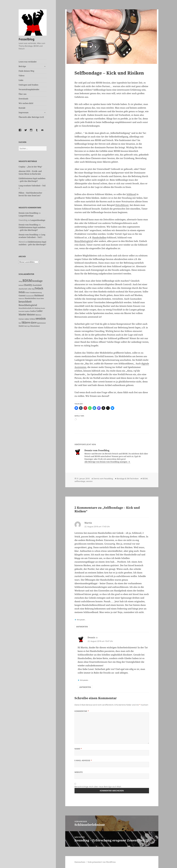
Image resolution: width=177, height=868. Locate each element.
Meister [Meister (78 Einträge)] (31, 315)
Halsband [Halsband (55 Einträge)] (39, 295)
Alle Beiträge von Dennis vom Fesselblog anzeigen (106, 462)
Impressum (24, 113)
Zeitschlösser (122, 205)
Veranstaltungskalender (29, 89)
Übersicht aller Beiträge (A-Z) (31, 117)
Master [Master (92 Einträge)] (23, 314)
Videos (22, 76)
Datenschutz (80, 862)
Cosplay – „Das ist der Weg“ (30, 167)
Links (21, 80)
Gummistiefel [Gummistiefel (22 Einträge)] (30, 296)
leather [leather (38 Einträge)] (33, 311)
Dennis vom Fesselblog (28, 213)
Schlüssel (131, 194)
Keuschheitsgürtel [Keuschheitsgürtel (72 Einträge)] (28, 305)
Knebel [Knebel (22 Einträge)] (43, 308)
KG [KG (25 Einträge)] (33, 308)
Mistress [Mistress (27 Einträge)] (38, 315)
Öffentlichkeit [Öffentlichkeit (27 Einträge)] (35, 326)
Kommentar (82, 711)
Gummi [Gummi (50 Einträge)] (22, 295)
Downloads (23, 99)
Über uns (23, 94)
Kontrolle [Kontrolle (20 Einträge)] (21, 311)
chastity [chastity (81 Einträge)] (28, 285)
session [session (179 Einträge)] (41, 318)
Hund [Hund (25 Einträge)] (38, 299)
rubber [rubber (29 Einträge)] (27, 319)
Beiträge (22, 66)
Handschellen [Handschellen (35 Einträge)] (30, 298)
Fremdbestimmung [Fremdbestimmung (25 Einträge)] (36, 293)
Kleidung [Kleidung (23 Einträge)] (37, 308)
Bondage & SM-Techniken (128, 479)
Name (78, 749)
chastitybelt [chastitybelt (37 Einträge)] (37, 285)
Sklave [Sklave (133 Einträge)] (26, 322)
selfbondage (80, 481)
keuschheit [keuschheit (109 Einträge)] (25, 302)
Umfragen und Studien (28, 85)
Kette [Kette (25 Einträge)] (42, 299)
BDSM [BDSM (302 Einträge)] (27, 281)
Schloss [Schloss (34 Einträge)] (32, 319)
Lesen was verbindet (28, 62)
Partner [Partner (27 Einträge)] (21, 319)
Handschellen (99, 238)
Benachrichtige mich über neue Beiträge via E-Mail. (98, 787)
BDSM (145, 479)
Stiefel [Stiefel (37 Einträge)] (21, 326)
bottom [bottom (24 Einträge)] (21, 285)
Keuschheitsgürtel (84, 241)
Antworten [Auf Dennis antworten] (85, 687)
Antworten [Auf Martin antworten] (82, 627)
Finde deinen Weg (26, 71)
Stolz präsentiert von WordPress (102, 862)
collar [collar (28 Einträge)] (30, 289)
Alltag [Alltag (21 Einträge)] (20, 281)
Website (79, 772)
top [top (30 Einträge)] (28, 326)
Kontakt (22, 108)
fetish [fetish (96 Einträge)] (22, 292)
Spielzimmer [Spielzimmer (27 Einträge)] (41, 323)
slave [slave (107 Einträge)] (34, 322)
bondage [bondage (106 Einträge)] (37, 281)
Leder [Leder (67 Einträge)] (40, 311)
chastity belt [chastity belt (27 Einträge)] (23, 289)
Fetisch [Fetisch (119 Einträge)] (39, 288)
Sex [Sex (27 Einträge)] (20, 323)
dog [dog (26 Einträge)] (33, 289)
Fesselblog (27, 39)
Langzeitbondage (26, 216)
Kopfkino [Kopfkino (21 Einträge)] (27, 311)
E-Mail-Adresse (83, 760)
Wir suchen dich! (26, 103)
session (89, 481)
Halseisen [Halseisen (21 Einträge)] (22, 299)
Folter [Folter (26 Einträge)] (27, 293)
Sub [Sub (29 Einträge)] (25, 326)
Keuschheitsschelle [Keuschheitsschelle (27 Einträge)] (25, 308)
